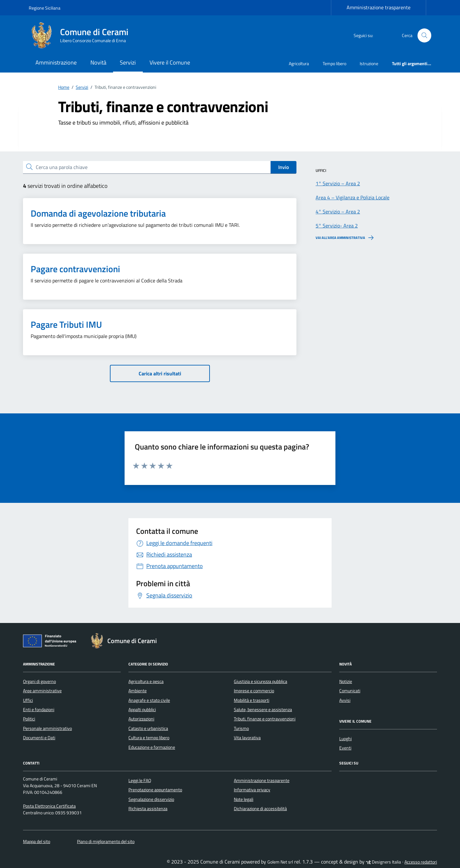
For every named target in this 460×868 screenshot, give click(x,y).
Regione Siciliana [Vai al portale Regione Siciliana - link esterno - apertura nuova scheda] (45, 8)
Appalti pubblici (142, 710)
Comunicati (350, 691)
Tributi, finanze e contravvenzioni (265, 719)
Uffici (28, 700)
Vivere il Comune (170, 62)
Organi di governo (39, 681)
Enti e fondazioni (39, 710)
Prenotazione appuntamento (155, 790)
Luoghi (345, 739)
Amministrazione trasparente (379, 7)
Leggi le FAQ (140, 780)
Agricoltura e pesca (146, 681)
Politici (29, 719)
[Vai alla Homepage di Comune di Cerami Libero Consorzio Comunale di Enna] (82, 35)
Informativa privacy (252, 790)
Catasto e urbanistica (148, 728)
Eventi (345, 748)
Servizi (128, 62)
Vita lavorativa (247, 738)
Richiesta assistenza (148, 809)
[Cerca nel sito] (424, 36)
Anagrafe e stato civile (149, 700)
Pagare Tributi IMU (66, 325)
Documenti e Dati (39, 738)
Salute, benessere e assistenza (263, 710)
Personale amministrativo (47, 728)
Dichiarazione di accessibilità (260, 809)
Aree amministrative (42, 691)
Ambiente (138, 691)
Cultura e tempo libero (149, 738)
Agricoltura (299, 63)
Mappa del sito (37, 841)
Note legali (244, 799)
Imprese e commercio (254, 691)
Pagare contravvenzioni (75, 269)
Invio (284, 167)
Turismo (241, 728)
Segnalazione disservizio (151, 799)
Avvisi (345, 700)
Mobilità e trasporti (252, 700)
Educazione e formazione (152, 747)
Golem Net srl (280, 862)
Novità (98, 62)
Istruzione (369, 63)
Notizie (346, 681)
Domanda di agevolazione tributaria (98, 213)
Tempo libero (334, 63)
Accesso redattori (421, 862)
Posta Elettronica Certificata (49, 806)
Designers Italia (383, 862)
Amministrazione (56, 62)
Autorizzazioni (141, 719)
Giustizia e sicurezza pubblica (261, 681)
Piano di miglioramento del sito (106, 841)
